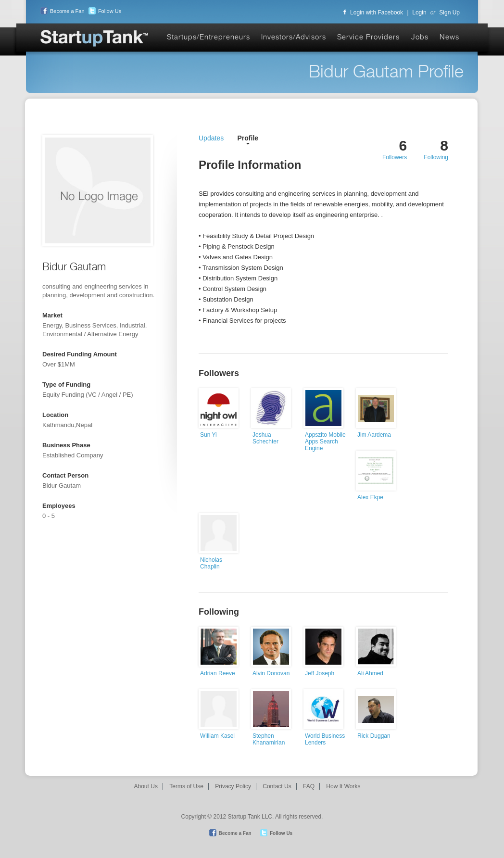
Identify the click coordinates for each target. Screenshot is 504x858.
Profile (248, 138)
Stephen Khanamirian (269, 739)
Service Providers (368, 37)
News (449, 37)
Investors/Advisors (294, 37)
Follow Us (104, 11)
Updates (211, 138)
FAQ (309, 786)
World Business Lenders (325, 739)
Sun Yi (208, 435)
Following (436, 157)
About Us (146, 786)
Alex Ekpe (370, 497)
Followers (395, 157)
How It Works (343, 786)
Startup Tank (95, 39)
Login (419, 13)
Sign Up (449, 13)
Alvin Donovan (271, 673)
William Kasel (217, 736)
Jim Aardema (374, 435)
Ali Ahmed (370, 673)
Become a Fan (61, 11)
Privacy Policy (233, 786)
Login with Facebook (373, 13)
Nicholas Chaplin (211, 563)
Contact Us (277, 786)
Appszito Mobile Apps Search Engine (325, 442)
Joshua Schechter (265, 438)
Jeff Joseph (320, 673)
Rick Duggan (374, 736)
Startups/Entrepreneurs (208, 37)
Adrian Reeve (218, 673)
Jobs (420, 37)
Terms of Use (186, 786)
